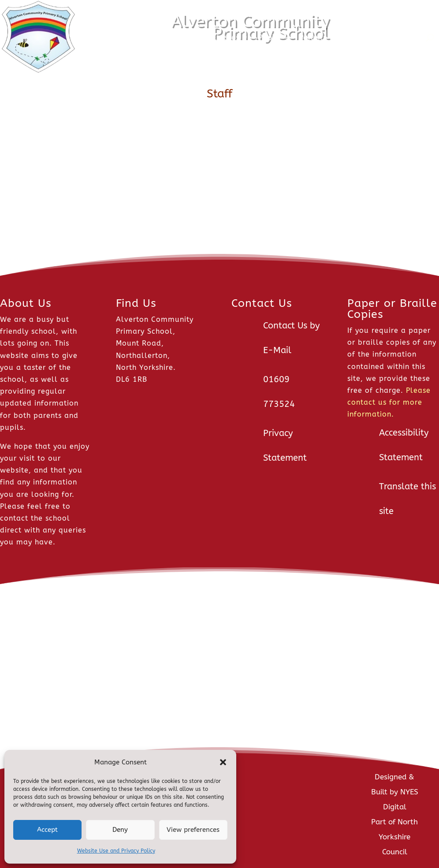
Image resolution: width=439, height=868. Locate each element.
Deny (120, 830)
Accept (47, 830)
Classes (226, 37)
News (131, 37)
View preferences (193, 830)
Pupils (269, 37)
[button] (223, 762)
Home (100, 37)
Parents (313, 37)
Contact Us (401, 37)
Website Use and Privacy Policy (116, 851)
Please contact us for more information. (389, 402)
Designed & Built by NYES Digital (395, 792)
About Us (177, 37)
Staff (354, 37)
